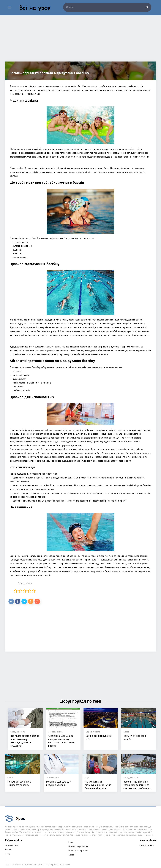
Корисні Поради (147, 845)
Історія (8, 850)
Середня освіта (12, 845)
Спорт (29, 583)
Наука (8, 854)
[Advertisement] (80, 40)
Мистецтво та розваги (78, 851)
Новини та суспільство (78, 846)
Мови (71, 842)
